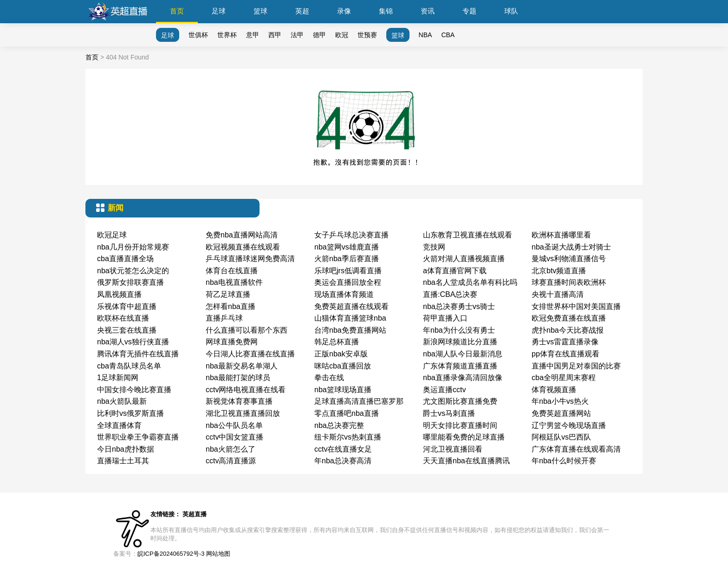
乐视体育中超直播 (127, 306)
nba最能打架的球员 (238, 378)
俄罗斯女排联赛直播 (130, 282)
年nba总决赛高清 (343, 461)
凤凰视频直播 (119, 294)
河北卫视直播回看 (453, 449)
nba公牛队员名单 (234, 425)
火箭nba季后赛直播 (347, 259)
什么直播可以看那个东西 (247, 330)
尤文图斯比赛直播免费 (460, 401)
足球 (219, 11)
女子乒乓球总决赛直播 (351, 235)
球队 (511, 11)
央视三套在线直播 (127, 330)
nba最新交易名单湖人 (242, 366)
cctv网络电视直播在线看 (246, 390)
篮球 (260, 11)
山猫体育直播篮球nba (350, 318)
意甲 (253, 35)
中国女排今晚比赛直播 (134, 390)
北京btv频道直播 (559, 271)
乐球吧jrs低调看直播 (348, 271)
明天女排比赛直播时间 (460, 425)
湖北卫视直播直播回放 (243, 413)
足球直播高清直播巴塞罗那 (359, 401)
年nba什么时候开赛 (564, 461)
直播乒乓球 (224, 318)
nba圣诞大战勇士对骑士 (571, 247)
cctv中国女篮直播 (234, 437)
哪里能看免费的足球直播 (464, 437)
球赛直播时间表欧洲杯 (569, 282)
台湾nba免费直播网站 (350, 330)
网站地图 (218, 554)
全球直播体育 (119, 425)
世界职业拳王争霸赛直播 (138, 437)
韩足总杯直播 (337, 342)
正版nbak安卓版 (341, 354)
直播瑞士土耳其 (123, 461)
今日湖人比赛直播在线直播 (250, 354)
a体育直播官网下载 (455, 271)
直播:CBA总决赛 (450, 294)
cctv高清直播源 (231, 461)
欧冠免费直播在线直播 (569, 318)
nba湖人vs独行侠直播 (133, 342)
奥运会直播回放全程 (348, 282)
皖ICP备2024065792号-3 (171, 554)
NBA (426, 35)
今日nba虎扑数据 (126, 449)
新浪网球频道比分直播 (460, 342)
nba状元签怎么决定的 (133, 271)
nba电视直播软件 (234, 282)
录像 (344, 11)
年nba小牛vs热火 (560, 401)
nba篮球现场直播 (343, 390)
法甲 (297, 35)
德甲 (319, 35)
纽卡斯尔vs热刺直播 (348, 437)
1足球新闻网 (118, 378)
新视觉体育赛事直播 (239, 401)
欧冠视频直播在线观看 (243, 247)
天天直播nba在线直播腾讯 (466, 461)
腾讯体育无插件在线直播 (138, 354)
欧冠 (342, 35)
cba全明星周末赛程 (564, 378)
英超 (302, 11)
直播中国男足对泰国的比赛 (576, 366)
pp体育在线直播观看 (565, 354)
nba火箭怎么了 (231, 449)
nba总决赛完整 (339, 425)
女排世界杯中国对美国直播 (576, 306)
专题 (469, 11)
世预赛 (367, 35)
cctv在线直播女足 (343, 449)
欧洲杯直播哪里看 (561, 235)
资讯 (428, 11)
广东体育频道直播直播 (460, 366)
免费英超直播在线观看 (351, 306)
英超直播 (195, 514)
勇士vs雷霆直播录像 (565, 342)
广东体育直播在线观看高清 (576, 449)
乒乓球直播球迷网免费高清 (250, 259)
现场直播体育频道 (344, 294)
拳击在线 (329, 378)
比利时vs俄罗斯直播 (130, 413)
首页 (177, 11)
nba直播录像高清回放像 (463, 378)
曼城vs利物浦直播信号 (569, 259)
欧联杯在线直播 (123, 318)
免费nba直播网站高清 (242, 235)
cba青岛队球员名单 (129, 366)
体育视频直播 (554, 390)
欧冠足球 (112, 235)
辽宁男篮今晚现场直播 (569, 425)
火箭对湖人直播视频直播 (464, 259)
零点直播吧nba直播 (347, 413)
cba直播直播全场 (125, 259)
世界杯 (227, 35)
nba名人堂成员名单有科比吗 (470, 282)
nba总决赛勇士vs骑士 (459, 306)
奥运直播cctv (444, 390)
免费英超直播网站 (561, 413)
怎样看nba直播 (231, 306)
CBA (448, 35)
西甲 (275, 35)
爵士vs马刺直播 (449, 413)
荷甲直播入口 (445, 318)
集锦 (386, 11)
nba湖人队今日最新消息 (463, 354)
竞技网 (434, 247)
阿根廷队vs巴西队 (561, 437)
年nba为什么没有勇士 (459, 330)
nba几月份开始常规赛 (133, 247)
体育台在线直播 (232, 271)
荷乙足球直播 (228, 294)
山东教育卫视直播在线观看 (468, 235)
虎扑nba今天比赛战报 (568, 330)
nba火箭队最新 (122, 401)
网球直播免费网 (232, 342)
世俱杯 (198, 35)
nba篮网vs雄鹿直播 (347, 247)
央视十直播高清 (558, 294)
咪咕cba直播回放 (343, 366)
